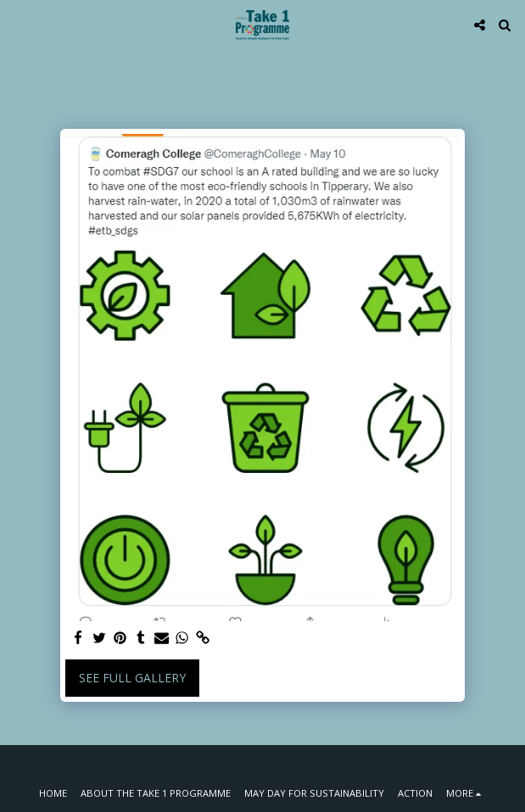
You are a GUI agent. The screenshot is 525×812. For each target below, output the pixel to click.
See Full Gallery (132, 678)
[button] (19, 24)
